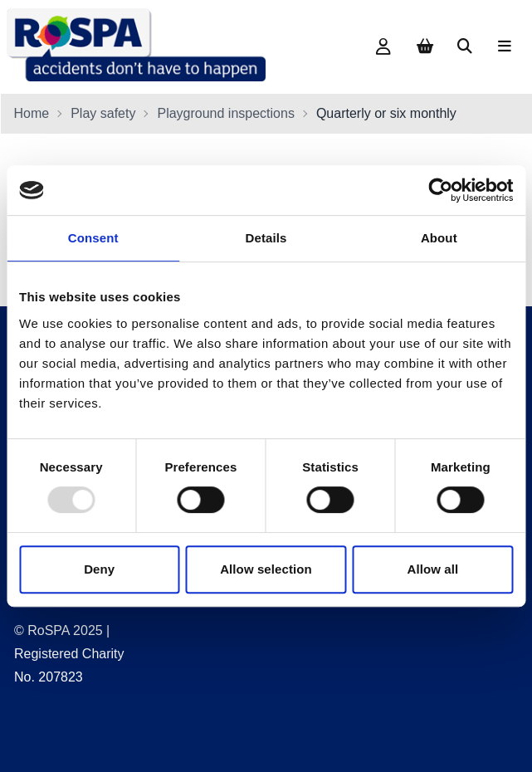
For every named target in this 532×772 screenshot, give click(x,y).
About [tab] (439, 238)
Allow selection (266, 569)
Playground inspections (225, 113)
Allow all (432, 569)
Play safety (103, 113)
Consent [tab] (93, 238)
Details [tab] (266, 238)
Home (32, 113)
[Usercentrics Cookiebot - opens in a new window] (440, 190)
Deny (99, 569)
